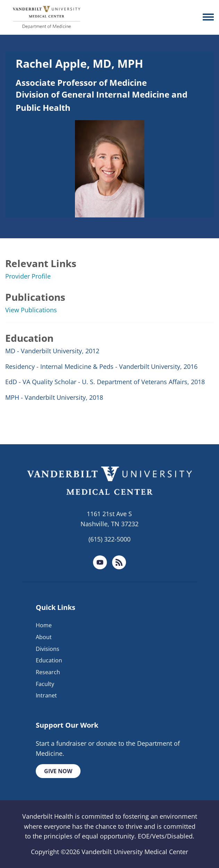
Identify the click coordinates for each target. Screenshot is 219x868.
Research (48, 672)
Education (49, 660)
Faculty (45, 684)
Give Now (58, 771)
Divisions (48, 649)
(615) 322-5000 (109, 539)
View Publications (31, 310)
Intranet (46, 695)
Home (44, 625)
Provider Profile (28, 276)
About (44, 637)
